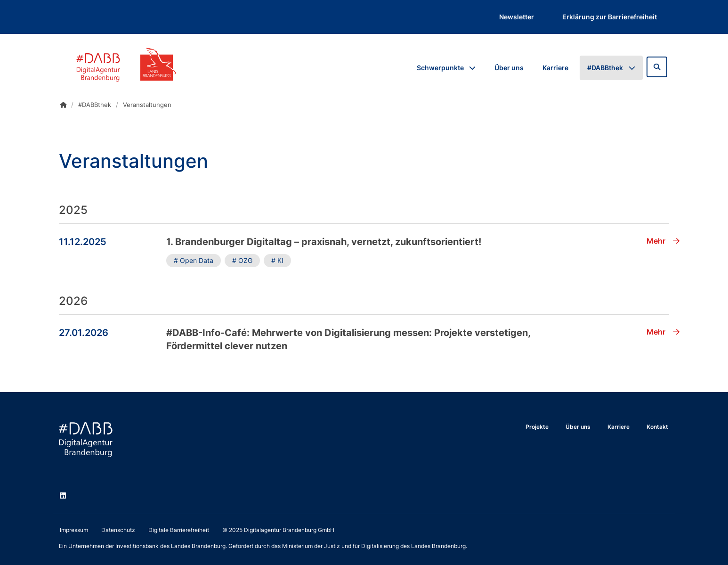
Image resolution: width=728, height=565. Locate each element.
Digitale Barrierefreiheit (179, 530)
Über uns (509, 68)
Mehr (663, 241)
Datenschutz (118, 530)
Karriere (555, 68)
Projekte (537, 427)
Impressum (74, 530)
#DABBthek (605, 68)
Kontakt (657, 427)
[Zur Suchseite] (657, 67)
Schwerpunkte (440, 68)
